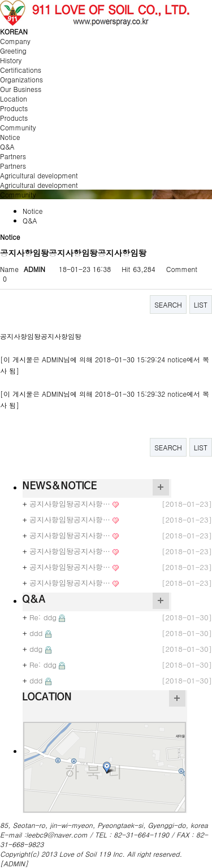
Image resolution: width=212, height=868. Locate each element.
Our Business (21, 89)
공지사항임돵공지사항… (70, 504)
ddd (36, 633)
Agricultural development (39, 185)
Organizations (21, 79)
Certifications (21, 70)
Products (14, 118)
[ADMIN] (14, 863)
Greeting (13, 51)
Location (14, 98)
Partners (13, 166)
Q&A (7, 146)
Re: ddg (43, 617)
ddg (36, 649)
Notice (10, 137)
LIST (201, 304)
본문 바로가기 (0, 0)
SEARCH (168, 304)
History (11, 60)
